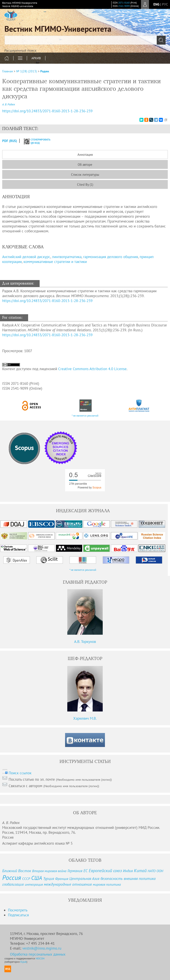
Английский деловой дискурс (26, 257)
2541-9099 (124, 6)
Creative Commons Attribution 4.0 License (92, 369)
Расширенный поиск (20, 50)
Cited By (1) (85, 185)
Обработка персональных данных (38, 954)
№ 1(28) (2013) (27, 71)
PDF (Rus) (10, 141)
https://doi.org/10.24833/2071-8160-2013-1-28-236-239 (47, 301)
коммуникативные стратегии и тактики (55, 262)
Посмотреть (18, 910)
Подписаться (18, 915)
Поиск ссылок (20, 773)
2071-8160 (124, 3)
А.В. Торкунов (85, 642)
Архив (36, 58)
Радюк (45, 71)
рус (165, 4)
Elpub (23, 962)
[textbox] (85, 40)
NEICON (40, 958)
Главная (8, 71)
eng (156, 4)
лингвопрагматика (67, 257)
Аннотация (85, 155)
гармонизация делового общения (111, 257)
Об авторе (85, 165)
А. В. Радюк (9, 104)
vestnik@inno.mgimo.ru (42, 948)
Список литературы (85, 175)
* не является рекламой (85, 416)
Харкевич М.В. (85, 718)
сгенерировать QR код (34, 141)
